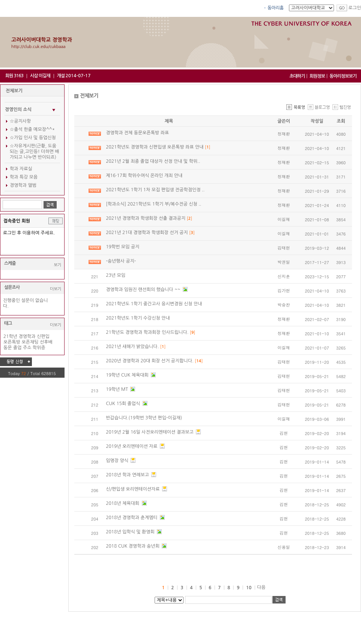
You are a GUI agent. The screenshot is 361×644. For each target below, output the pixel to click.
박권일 (284, 262)
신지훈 (284, 276)
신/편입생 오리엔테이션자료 (133, 489)
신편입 (43, 336)
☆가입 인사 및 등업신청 (33, 138)
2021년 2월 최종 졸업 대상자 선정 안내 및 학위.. (153, 161)
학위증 (39, 348)
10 (249, 588)
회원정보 (317, 76)
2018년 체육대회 (123, 503)
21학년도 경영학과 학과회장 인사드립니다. (148, 332)
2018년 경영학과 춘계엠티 (132, 518)
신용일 (284, 547)
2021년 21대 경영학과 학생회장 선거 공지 (147, 233)
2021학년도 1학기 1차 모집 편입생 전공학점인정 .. (155, 190)
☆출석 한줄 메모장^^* (32, 129)
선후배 (46, 342)
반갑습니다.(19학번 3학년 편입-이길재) (144, 418)
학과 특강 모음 (24, 177)
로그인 (355, 8)
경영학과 (27, 336)
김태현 (284, 248)
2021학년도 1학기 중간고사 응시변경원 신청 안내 (154, 304)
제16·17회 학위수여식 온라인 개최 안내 (144, 176)
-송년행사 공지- (121, 261)
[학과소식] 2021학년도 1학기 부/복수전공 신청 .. (153, 204)
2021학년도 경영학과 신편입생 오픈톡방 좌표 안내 (155, 147)
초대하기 (297, 76)
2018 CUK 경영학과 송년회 (133, 546)
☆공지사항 (20, 121)
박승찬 (284, 305)
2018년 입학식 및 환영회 (131, 532)
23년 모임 (116, 275)
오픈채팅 (30, 342)
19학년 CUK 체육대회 (128, 375)
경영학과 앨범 (23, 185)
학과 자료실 (21, 169)
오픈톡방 (12, 342)
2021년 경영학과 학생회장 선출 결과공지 (146, 218)
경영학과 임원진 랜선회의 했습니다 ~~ (144, 290)
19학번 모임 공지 (123, 247)
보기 (57, 265)
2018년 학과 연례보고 (128, 475)
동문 (8, 348)
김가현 (284, 290)
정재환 (284, 134)
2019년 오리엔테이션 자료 (132, 446)
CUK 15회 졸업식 (123, 404)
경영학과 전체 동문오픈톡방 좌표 (137, 133)
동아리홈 (276, 8)
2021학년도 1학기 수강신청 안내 (138, 318)
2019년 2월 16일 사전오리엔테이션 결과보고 (150, 432)
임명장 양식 (118, 461)
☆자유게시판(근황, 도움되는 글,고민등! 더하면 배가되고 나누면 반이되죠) (35, 152)
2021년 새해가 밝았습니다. (133, 347)
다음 (261, 587)
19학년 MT (117, 389)
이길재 (284, 219)
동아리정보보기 (343, 76)
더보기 (56, 289)
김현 (284, 433)
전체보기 (14, 91)
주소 (27, 348)
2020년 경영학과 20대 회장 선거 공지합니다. (150, 361)
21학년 (10, 336)
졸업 (17, 348)
